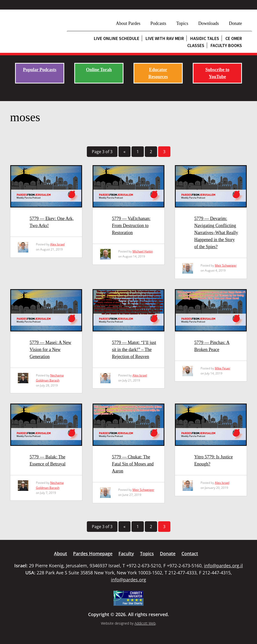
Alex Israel (57, 244)
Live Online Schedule (117, 38)
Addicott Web (145, 623)
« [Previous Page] (124, 152)
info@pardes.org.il (223, 566)
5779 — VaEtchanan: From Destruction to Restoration (131, 226)
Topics (182, 23)
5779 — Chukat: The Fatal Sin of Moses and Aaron (133, 464)
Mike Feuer (223, 368)
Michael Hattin (143, 251)
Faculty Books (226, 45)
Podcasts (158, 23)
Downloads (209, 23)
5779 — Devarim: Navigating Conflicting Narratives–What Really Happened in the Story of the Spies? (216, 233)
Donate (235, 23)
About (60, 553)
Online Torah (99, 70)
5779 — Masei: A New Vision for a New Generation (50, 350)
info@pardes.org (128, 580)
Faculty (126, 553)
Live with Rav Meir (165, 38)
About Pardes (128, 23)
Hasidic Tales (205, 38)
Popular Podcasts (40, 70)
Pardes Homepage (93, 553)
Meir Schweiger (226, 265)
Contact (190, 553)
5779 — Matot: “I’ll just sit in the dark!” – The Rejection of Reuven (134, 350)
